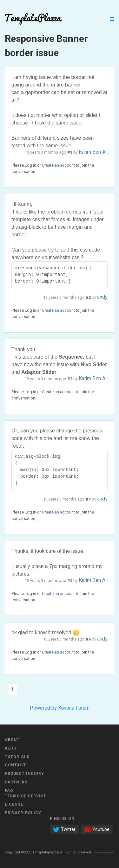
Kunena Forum (74, 708)
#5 (70, 581)
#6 (88, 639)
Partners (16, 782)
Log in (30, 165)
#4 (88, 499)
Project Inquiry (24, 774)
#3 (70, 379)
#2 (88, 297)
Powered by (43, 708)
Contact (15, 765)
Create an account (58, 165)
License (14, 804)
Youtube (97, 830)
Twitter (64, 830)
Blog (11, 748)
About (12, 740)
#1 (70, 152)
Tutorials (17, 757)
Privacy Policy (23, 813)
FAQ (9, 791)
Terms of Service (26, 796)
